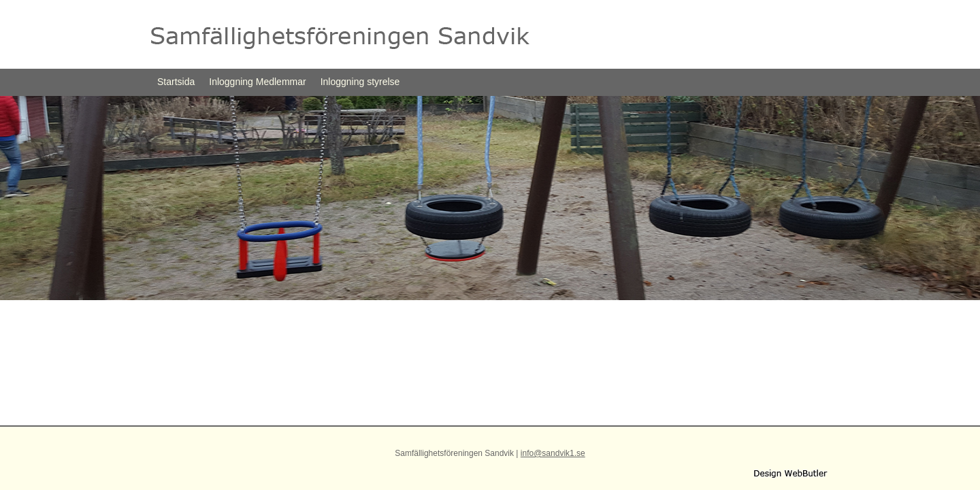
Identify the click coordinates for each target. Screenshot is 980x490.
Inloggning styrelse (360, 82)
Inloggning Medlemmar (257, 82)
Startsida (176, 82)
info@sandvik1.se (553, 453)
